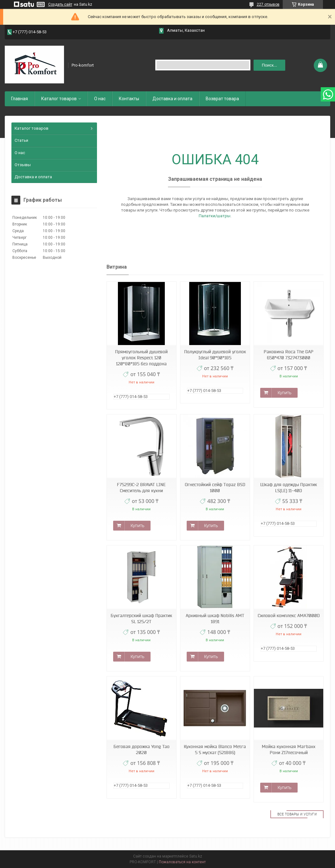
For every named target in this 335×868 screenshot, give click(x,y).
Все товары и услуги (297, 814)
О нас (100, 99)
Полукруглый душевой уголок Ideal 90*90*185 (215, 355)
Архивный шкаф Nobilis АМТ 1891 (215, 619)
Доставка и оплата (172, 99)
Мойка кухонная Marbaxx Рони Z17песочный (289, 750)
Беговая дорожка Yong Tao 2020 (142, 750)
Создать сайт (60, 4)
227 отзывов (268, 4)
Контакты (129, 99)
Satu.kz (196, 856)
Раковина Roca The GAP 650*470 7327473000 (289, 355)
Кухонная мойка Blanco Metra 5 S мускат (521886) (215, 750)
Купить (284, 393)
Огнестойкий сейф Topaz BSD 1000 (215, 488)
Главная (19, 99)
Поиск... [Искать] (269, 65)
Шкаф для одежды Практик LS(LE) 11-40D (289, 488)
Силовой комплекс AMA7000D (289, 616)
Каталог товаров (59, 99)
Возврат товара (222, 99)
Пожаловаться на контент (182, 862)
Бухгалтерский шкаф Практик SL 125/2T (141, 619)
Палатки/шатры (215, 216)
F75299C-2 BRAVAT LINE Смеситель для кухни (141, 488)
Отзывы (23, 165)
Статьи (21, 140)
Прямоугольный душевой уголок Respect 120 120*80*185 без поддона (141, 358)
